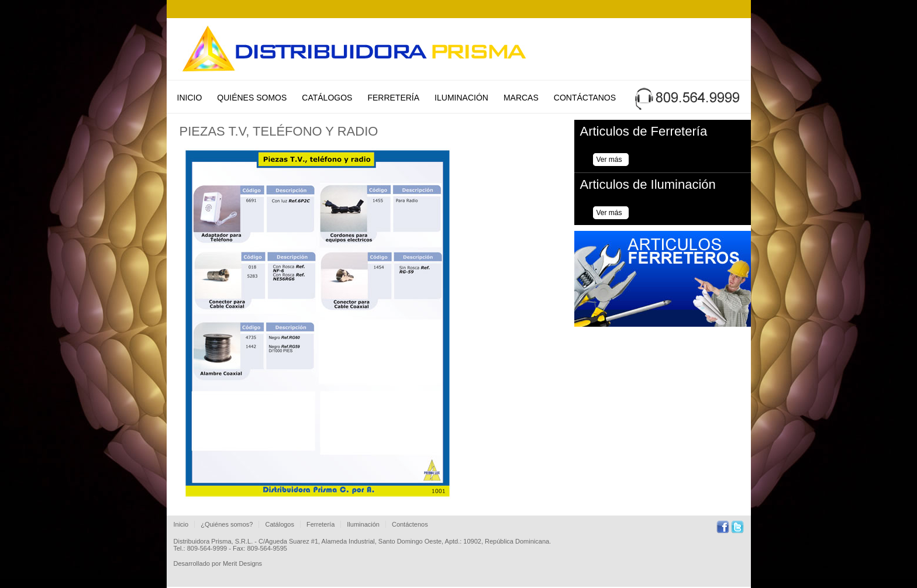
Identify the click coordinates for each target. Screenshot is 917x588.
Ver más (609, 160)
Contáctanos (585, 98)
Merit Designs (242, 563)
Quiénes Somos (252, 98)
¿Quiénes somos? (227, 524)
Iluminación (461, 98)
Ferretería (393, 98)
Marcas (521, 98)
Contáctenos (410, 524)
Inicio (190, 98)
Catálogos (327, 98)
